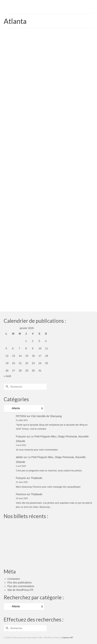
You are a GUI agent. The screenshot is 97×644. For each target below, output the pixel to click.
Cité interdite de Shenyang (46, 416)
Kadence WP (68, 638)
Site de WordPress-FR (20, 590)
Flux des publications (20, 583)
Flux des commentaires (21, 586)
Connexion (14, 579)
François (21, 436)
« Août (7, 376)
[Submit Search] (6, 387)
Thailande (36, 478)
